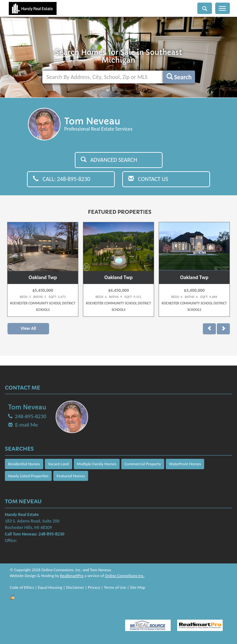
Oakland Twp (43, 277)
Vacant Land (59, 464)
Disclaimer (75, 587)
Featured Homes (71, 476)
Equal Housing (50, 587)
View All (28, 328)
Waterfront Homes (185, 464)
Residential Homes (24, 464)
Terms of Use (115, 587)
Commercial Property (143, 464)
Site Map (138, 587)
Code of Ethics (22, 587)
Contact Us (148, 179)
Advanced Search (109, 160)
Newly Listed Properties (28, 476)
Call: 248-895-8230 (62, 179)
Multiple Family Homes (97, 464)
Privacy (94, 587)
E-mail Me (27, 425)
